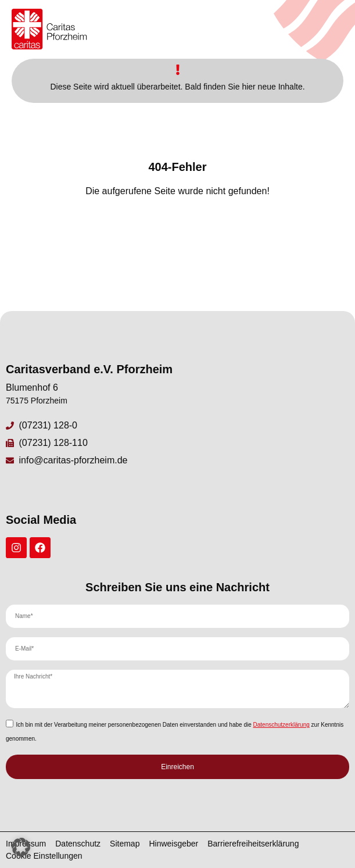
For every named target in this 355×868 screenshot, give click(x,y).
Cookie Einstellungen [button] (44, 856)
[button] (21, 847)
